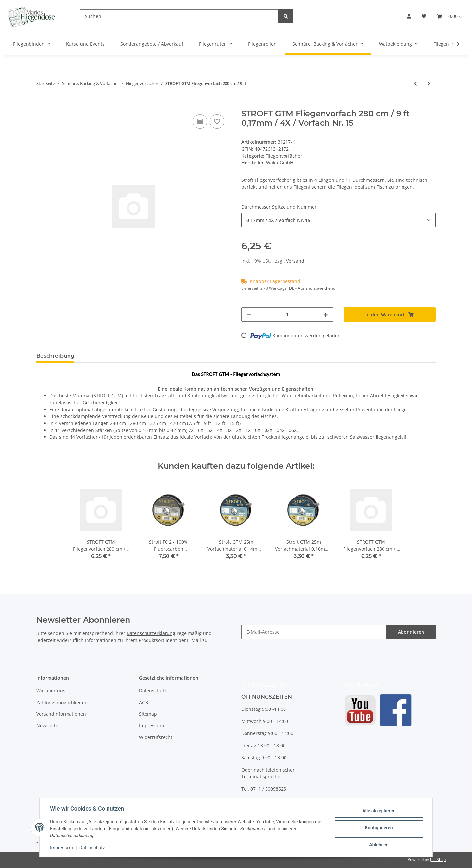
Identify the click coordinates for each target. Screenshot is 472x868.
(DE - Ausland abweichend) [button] (312, 288)
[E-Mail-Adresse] (314, 632)
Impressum (151, 725)
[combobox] (338, 220)
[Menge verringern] (249, 315)
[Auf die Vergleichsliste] (200, 121)
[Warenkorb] (449, 16)
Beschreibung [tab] (55, 356)
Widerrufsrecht (156, 737)
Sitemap (148, 714)
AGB (144, 702)
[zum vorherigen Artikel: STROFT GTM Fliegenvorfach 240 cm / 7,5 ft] (415, 84)
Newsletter (48, 725)
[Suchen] (179, 16)
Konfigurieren (379, 828)
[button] (409, 16)
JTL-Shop (438, 860)
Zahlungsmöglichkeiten (62, 702)
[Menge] (287, 315)
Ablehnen (379, 845)
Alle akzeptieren (379, 811)
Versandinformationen (61, 714)
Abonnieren (411, 632)
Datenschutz (153, 691)
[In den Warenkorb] (42, 105)
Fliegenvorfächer (284, 156)
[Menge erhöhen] (326, 315)
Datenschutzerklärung (151, 633)
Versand (295, 261)
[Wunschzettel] (424, 16)
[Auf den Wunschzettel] (217, 121)
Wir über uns (51, 691)
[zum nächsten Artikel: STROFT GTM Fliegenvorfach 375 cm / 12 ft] (429, 84)
